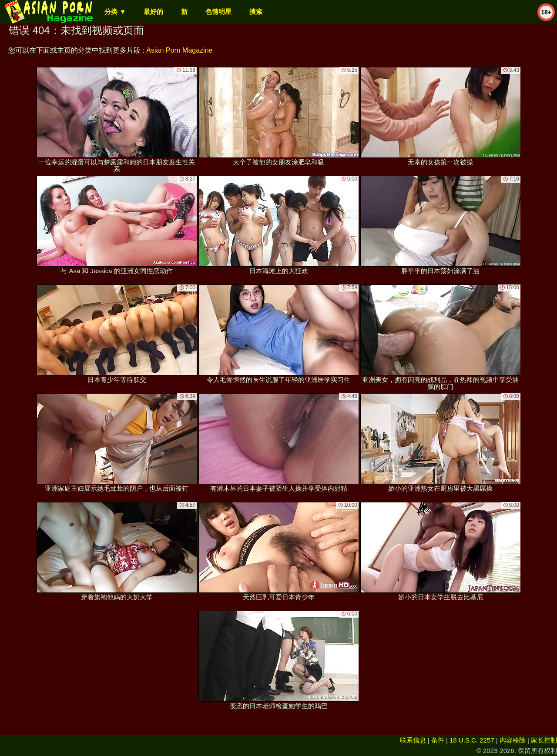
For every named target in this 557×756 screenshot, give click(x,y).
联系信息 (413, 740)
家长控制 (544, 740)
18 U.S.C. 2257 (472, 740)
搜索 (256, 12)
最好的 (153, 12)
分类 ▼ (115, 12)
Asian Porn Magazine (179, 50)
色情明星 (218, 12)
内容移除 (513, 740)
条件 (438, 740)
